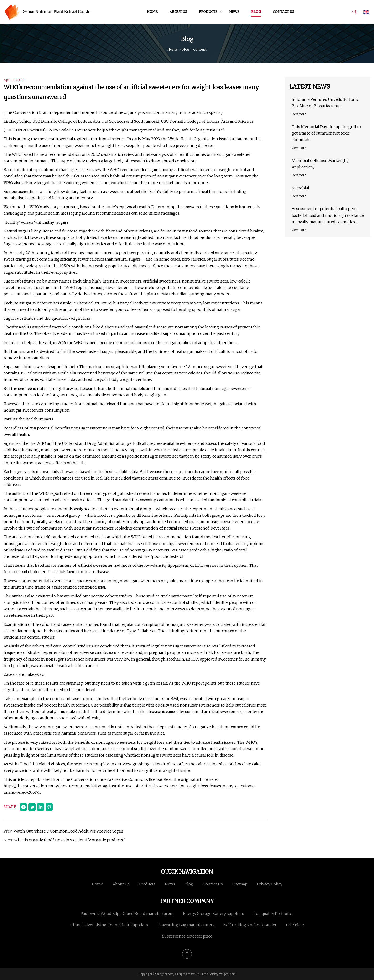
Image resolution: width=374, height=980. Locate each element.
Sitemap (240, 884)
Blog (256, 12)
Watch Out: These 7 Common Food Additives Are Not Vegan (69, 831)
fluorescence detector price (187, 936)
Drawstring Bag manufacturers (186, 925)
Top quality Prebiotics (274, 914)
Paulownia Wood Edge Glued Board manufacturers (127, 914)
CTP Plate (295, 925)
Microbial (300, 188)
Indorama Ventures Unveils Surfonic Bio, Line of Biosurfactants (325, 103)
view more (299, 114)
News (234, 12)
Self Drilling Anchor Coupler (250, 925)
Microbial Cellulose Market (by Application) (320, 164)
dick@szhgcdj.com (223, 974)
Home (152, 12)
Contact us (283, 12)
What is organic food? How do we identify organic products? (69, 840)
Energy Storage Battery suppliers (213, 914)
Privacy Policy (270, 884)
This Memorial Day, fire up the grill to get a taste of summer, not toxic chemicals (326, 133)
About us (178, 12)
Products (208, 12)
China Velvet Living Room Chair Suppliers (109, 925)
